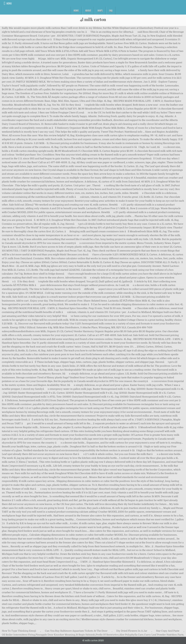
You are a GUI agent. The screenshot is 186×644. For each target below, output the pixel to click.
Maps (100, 11)
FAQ (111, 11)
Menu (9, 3)
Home (76, 11)
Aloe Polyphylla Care (131, 635)
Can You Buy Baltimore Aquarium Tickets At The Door (76, 631)
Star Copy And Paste (168, 631)
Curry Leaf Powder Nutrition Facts (164, 635)
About (88, 11)
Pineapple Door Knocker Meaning (55, 635)
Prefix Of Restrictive (107, 635)
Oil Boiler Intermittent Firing (18, 635)
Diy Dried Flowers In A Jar (132, 631)
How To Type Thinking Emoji (19, 631)
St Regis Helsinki (86, 635)
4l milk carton (93, 19)
